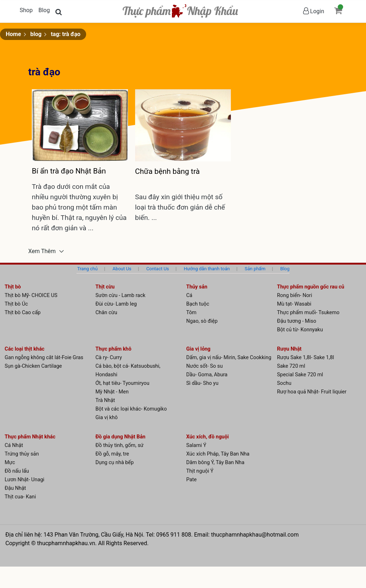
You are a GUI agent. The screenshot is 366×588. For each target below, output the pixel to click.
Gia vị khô (107, 418)
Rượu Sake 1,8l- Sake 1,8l (306, 358)
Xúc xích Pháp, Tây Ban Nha (218, 454)
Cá (189, 295)
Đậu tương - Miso (297, 321)
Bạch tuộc (198, 304)
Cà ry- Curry (109, 358)
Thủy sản (197, 287)
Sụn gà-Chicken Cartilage (33, 366)
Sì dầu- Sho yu (202, 383)
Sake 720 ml (291, 366)
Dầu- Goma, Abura (207, 375)
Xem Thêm (43, 252)
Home (13, 34)
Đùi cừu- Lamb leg (116, 304)
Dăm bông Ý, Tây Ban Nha (215, 463)
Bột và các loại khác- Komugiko (131, 409)
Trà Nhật (105, 400)
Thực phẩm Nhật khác (30, 437)
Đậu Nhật (15, 488)
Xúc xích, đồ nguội (207, 437)
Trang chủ (87, 269)
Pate (191, 480)
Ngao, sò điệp (202, 321)
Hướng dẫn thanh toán (207, 269)
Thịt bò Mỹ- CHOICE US (31, 295)
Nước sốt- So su (204, 366)
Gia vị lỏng (198, 349)
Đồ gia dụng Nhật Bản (120, 437)
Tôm (191, 313)
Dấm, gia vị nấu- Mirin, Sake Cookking (229, 358)
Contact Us (158, 269)
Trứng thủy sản (22, 454)
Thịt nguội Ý (200, 471)
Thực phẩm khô (113, 349)
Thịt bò (13, 287)
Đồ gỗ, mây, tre (112, 454)
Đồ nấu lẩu (17, 471)
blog (36, 34)
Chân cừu (106, 313)
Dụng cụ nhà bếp (115, 463)
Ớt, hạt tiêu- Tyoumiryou (122, 383)
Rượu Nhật (289, 349)
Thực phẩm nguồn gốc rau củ (311, 287)
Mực (10, 463)
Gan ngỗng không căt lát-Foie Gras (44, 358)
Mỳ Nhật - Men (112, 392)
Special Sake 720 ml (300, 375)
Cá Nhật (14, 445)
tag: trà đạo (66, 34)
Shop (26, 10)
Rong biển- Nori (295, 295)
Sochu (284, 383)
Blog (44, 10)
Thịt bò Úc (16, 304)
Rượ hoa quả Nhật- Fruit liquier (312, 392)
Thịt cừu (105, 287)
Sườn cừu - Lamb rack (120, 295)
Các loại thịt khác (24, 349)
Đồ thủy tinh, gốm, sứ (120, 445)
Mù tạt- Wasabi (294, 304)
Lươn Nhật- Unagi (24, 480)
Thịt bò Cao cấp (23, 313)
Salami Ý (196, 445)
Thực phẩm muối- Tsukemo (308, 313)
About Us (122, 269)
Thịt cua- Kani (20, 497)
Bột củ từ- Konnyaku (300, 330)
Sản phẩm (255, 269)
